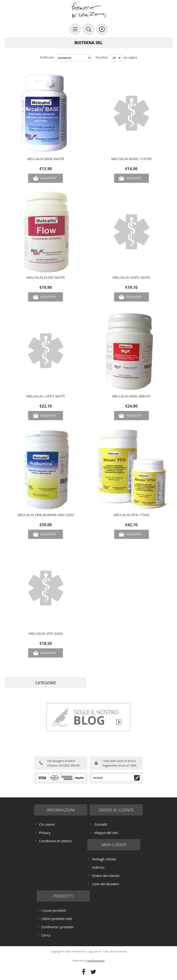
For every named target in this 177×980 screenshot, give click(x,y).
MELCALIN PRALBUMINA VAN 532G (46, 515)
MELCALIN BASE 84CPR (46, 159)
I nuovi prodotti (54, 910)
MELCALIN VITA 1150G (131, 515)
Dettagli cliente (104, 859)
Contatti (101, 824)
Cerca (46, 935)
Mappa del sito (106, 833)
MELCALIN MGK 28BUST (131, 396)
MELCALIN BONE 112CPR (131, 159)
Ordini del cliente (106, 876)
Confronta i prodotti (57, 927)
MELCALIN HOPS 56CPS (131, 277)
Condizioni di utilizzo (55, 841)
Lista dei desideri (106, 884)
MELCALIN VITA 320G (46, 633)
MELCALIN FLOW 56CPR (46, 277)
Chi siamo (47, 824)
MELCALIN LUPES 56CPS (46, 396)
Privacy (45, 833)
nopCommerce (96, 961)
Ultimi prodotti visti (57, 919)
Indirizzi (98, 867)
